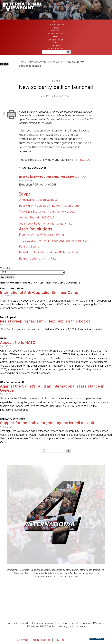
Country (5, 268)
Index (55, 43)
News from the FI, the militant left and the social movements (40, 283)
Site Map (23, 640)
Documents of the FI (56, 34)
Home (55, 22)
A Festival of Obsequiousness (38, 200)
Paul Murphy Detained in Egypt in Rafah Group (49, 206)
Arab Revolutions (35, 229)
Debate (56, 28)
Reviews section (56, 40)
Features (55, 31)
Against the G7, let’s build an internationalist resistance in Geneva (52, 388)
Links (56, 37)
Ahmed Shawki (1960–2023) (37, 217)
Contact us (56, 46)
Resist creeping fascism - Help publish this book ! (45, 321)
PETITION (80, 160)
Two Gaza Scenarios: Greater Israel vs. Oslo (47, 212)
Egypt (24, 194)
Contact (46, 640)
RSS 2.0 (59, 640)
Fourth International (55, 49)
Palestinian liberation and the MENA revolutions (50, 252)
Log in (35, 640)
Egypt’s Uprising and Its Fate (38, 258)
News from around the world (46, 62)
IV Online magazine (55, 25)
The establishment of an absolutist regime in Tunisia (53, 241)
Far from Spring (29, 247)
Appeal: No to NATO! (18, 342)
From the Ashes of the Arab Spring (41, 235)
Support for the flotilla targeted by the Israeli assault (47, 423)
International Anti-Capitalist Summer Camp (39, 292)
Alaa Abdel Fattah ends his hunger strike (46, 224)
